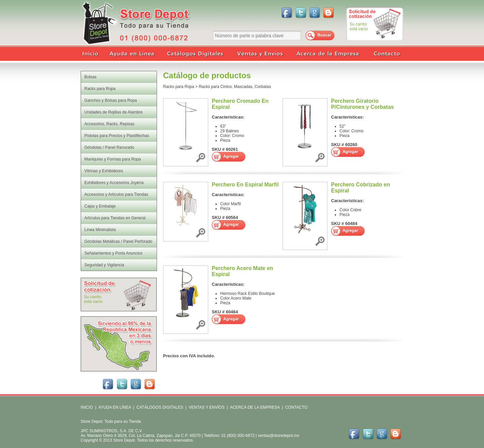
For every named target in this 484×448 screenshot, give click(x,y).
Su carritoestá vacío (359, 27)
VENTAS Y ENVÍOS (206, 407)
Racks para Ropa (179, 87)
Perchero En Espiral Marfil (245, 185)
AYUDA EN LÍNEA (114, 407)
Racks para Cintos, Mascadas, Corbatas (235, 87)
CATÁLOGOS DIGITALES (160, 407)
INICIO (87, 407)
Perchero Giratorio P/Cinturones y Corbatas (362, 104)
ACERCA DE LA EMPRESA (254, 407)
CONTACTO (296, 407)
